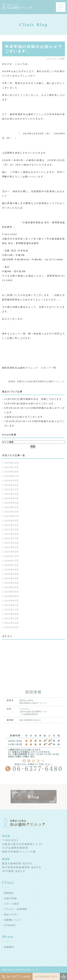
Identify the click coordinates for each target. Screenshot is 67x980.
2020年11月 (12, 561)
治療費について (13, 920)
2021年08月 (12, 534)
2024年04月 (12, 485)
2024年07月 (12, 476)
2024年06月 (12, 481)
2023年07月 (12, 498)
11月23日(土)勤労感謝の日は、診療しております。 (34, 399)
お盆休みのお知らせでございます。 (25, 417)
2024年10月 (12, 467)
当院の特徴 (10, 898)
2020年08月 (12, 569)
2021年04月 (12, 547)
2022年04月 (12, 521)
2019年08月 (12, 587)
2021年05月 (12, 543)
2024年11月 (12, 463)
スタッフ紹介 (12, 904)
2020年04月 (12, 574)
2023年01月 (12, 507)
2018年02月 (12, 601)
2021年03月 (12, 552)
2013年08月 (12, 614)
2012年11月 (12, 623)
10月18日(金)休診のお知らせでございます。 (30, 403)
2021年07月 (12, 538)
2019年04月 (12, 592)
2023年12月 (12, 489)
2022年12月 (12, 512)
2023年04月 (12, 503)
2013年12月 (12, 609)
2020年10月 (12, 565)
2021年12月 (12, 525)
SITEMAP (10, 925)
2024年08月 (12, 472)
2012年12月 (12, 618)
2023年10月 (12, 494)
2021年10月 (12, 529)
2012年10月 (12, 627)
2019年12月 (12, 583)
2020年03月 (12, 578)
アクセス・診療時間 (16, 909)
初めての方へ (12, 915)
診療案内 (9, 947)
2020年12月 (12, 556)
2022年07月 (12, 516)
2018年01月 (12, 605)
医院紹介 (9, 893)
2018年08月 (12, 596)
